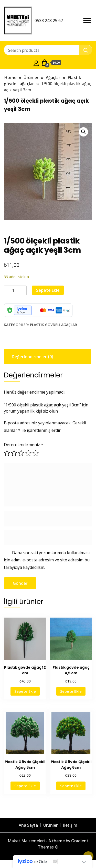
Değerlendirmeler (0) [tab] (33, 357)
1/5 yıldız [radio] (7, 453)
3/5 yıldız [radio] (21, 453)
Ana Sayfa (28, 825)
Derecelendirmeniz (24, 445)
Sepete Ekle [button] (25, 691)
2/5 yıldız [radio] (14, 453)
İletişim (70, 825)
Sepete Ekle (48, 290)
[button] (83, 132)
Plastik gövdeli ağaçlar (54, 325)
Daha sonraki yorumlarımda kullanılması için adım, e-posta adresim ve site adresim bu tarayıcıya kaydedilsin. (47, 560)
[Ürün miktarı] (15, 291)
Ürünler (50, 825)
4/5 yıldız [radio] (28, 453)
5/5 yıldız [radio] (36, 453)
